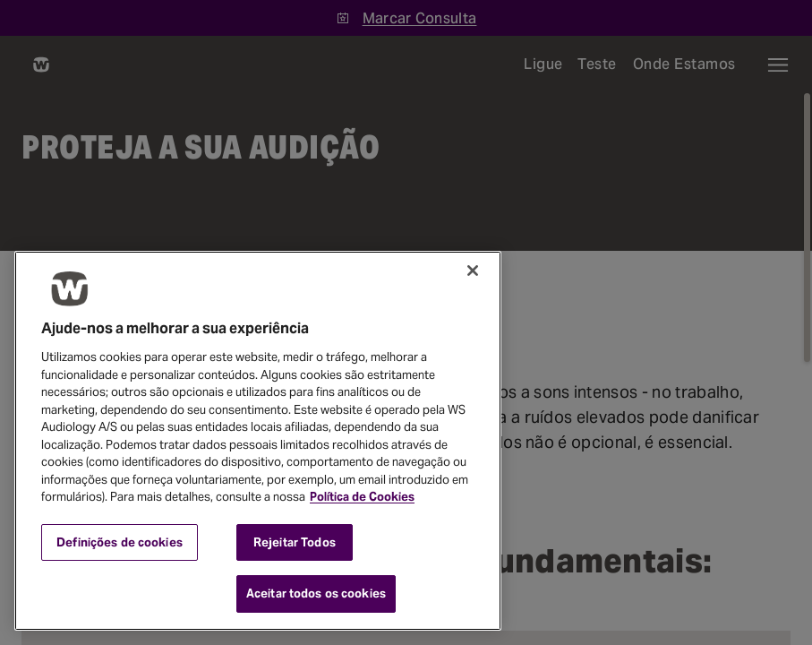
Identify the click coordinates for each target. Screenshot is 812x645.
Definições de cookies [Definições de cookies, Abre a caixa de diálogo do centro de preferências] (120, 542)
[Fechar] (473, 271)
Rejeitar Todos (295, 542)
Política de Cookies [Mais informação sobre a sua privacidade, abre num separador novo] (362, 497)
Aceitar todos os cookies (316, 593)
